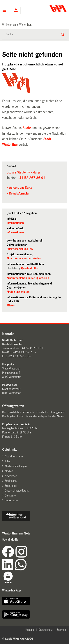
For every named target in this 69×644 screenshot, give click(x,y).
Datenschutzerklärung (17, 491)
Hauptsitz (8, 364)
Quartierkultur (30, 268)
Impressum (11, 500)
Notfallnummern (14, 456)
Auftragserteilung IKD (20, 249)
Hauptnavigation (4, 11)
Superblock (11, 486)
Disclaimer (11, 495)
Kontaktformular (19, 193)
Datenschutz (45, 630)
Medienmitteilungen (16, 466)
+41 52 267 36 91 (31, 178)
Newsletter (11, 476)
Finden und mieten (18, 292)
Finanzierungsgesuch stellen (24, 258)
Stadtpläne (11, 481)
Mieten (11, 305)
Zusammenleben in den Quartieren (28, 278)
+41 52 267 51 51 (32, 348)
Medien (9, 471)
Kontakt (30, 630)
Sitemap (61, 630)
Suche (27, 128)
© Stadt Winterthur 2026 (18, 639)
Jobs (7, 461)
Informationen (15, 223)
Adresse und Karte (21, 188)
